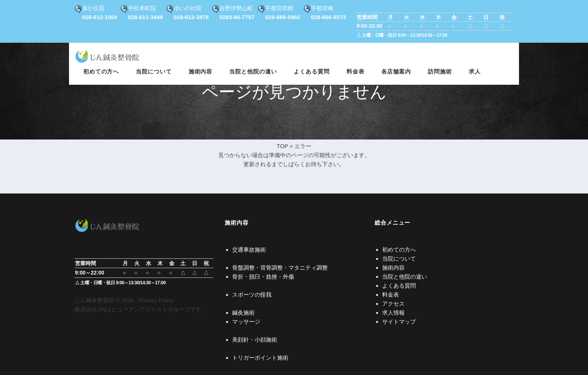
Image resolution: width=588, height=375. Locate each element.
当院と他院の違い (405, 277)
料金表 (391, 295)
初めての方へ (399, 250)
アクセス (393, 304)
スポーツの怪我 (252, 295)
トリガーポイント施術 (260, 358)
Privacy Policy (156, 300)
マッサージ (246, 322)
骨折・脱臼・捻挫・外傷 (263, 277)
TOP (282, 146)
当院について (399, 259)
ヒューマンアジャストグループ (151, 309)
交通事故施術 (249, 250)
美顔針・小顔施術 (255, 340)
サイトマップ (399, 322)
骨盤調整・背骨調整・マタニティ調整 (280, 268)
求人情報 (393, 313)
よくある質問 (399, 286)
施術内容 (393, 268)
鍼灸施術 (243, 313)
